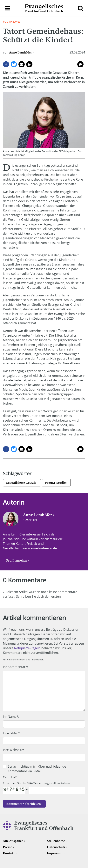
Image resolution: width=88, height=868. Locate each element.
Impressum (55, 853)
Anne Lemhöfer (20, 52)
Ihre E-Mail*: (12, 733)
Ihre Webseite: (13, 750)
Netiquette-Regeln (27, 648)
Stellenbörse (56, 841)
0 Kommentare (80, 64)
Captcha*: (10, 777)
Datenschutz (56, 847)
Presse (7, 847)
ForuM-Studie (55, 483)
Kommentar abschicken (24, 804)
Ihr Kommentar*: (15, 667)
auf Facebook (6, 64)
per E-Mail (22, 64)
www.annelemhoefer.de (40, 548)
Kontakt (9, 853)
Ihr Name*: (11, 717)
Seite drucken (29, 64)
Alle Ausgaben (13, 841)
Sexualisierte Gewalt (21, 483)
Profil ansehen (17, 560)
